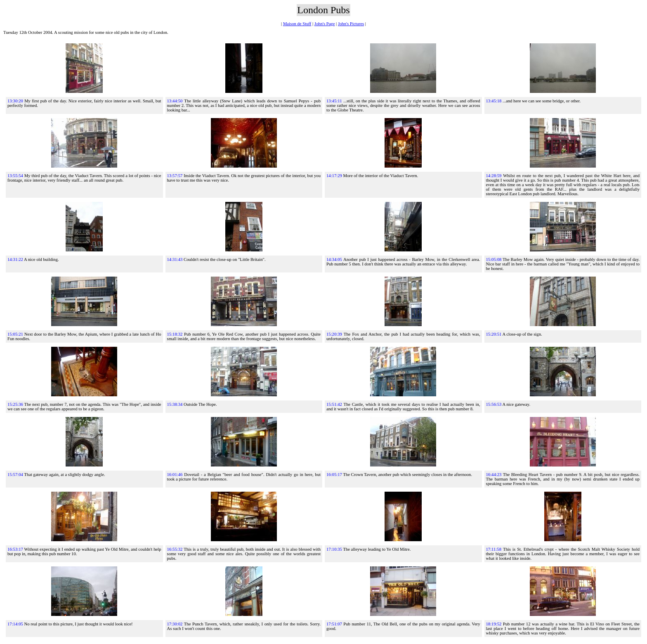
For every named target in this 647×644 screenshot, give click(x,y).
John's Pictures (351, 24)
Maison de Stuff (297, 24)
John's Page (325, 24)
